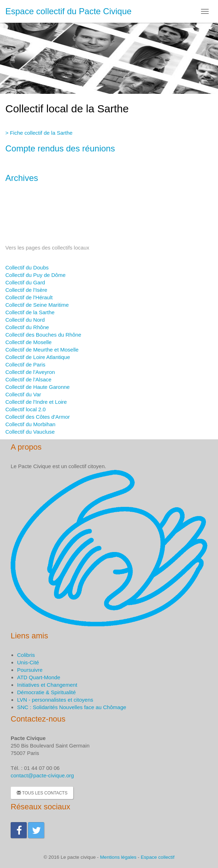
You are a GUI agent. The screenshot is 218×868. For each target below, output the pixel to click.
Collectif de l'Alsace (28, 379)
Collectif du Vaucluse (30, 432)
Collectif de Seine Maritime (37, 305)
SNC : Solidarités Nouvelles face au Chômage (72, 707)
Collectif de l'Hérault (29, 297)
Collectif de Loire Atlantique (38, 357)
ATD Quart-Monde (39, 677)
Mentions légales (118, 857)
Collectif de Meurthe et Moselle (42, 350)
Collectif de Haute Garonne (38, 387)
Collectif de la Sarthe (30, 312)
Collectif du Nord (25, 320)
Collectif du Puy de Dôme (35, 275)
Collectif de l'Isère (26, 290)
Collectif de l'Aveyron (30, 372)
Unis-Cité (28, 662)
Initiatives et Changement (47, 685)
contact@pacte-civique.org (42, 775)
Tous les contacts (42, 793)
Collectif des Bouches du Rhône (43, 335)
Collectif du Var (23, 394)
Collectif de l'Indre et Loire (36, 402)
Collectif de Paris (25, 365)
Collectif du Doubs (27, 267)
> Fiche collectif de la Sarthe (39, 133)
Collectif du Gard (25, 282)
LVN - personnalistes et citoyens (55, 700)
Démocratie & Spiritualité (46, 692)
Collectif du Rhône (27, 327)
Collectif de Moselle (28, 342)
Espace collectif (158, 857)
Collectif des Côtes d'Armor (38, 417)
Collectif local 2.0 (25, 409)
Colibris (26, 655)
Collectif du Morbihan (30, 424)
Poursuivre (30, 670)
